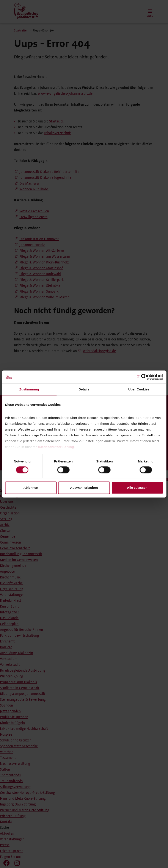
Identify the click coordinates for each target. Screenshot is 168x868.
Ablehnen (31, 488)
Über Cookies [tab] (139, 389)
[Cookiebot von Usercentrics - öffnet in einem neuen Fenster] (144, 377)
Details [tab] (84, 389)
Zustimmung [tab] (29, 389)
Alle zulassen (137, 488)
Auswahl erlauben (84, 488)
